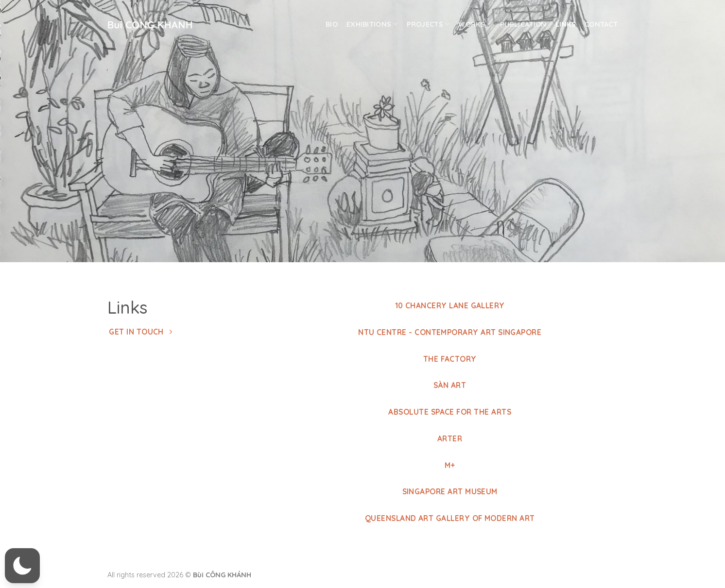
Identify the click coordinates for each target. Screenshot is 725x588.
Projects (428, 24)
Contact (601, 24)
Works (475, 24)
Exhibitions (372, 24)
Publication (523, 24)
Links (566, 24)
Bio (332, 24)
